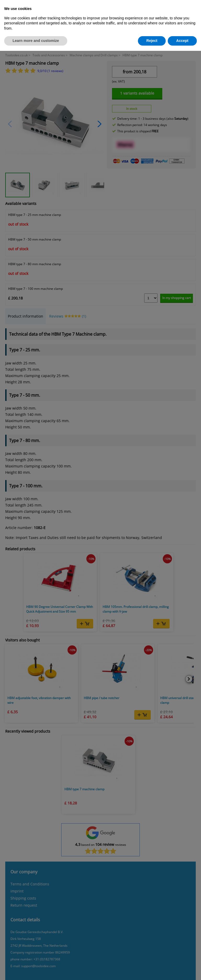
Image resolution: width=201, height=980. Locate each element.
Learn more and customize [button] (36, 41)
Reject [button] (152, 41)
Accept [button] (182, 41)
